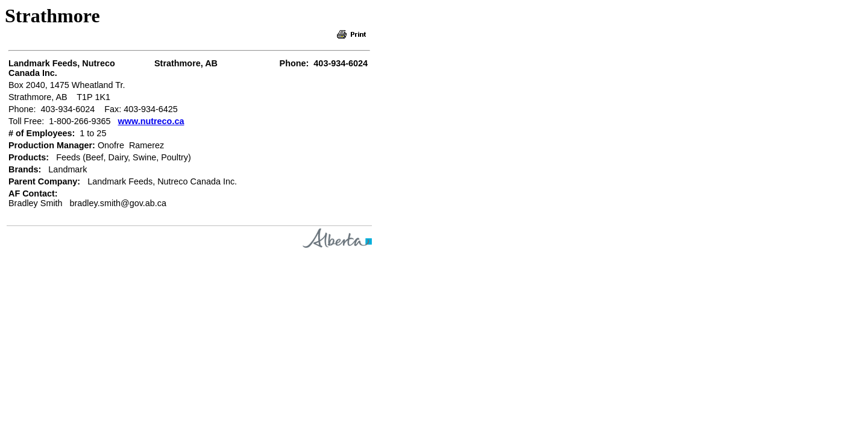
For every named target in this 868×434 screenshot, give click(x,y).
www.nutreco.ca (151, 121)
